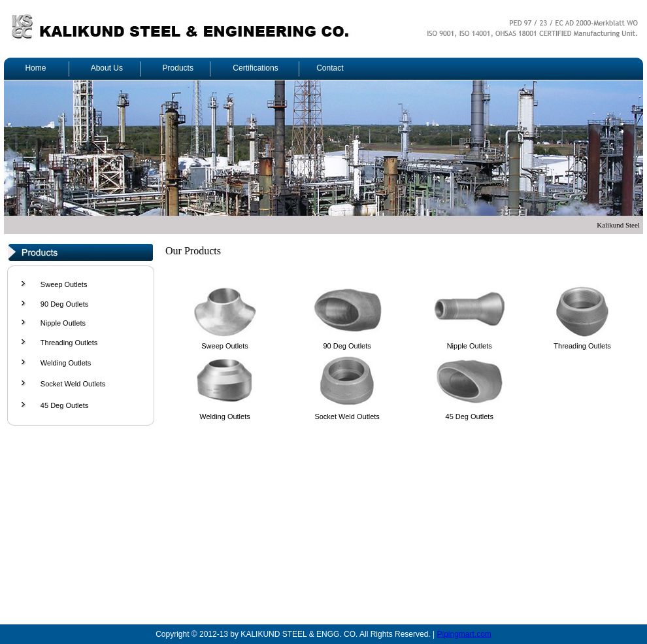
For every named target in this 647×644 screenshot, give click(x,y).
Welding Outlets (66, 363)
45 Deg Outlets (64, 405)
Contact (330, 68)
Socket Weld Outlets (73, 384)
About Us (107, 68)
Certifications (255, 68)
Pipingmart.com (464, 634)
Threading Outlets (69, 343)
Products (178, 68)
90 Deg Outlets (64, 304)
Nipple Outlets (63, 323)
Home (35, 68)
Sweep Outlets (64, 284)
